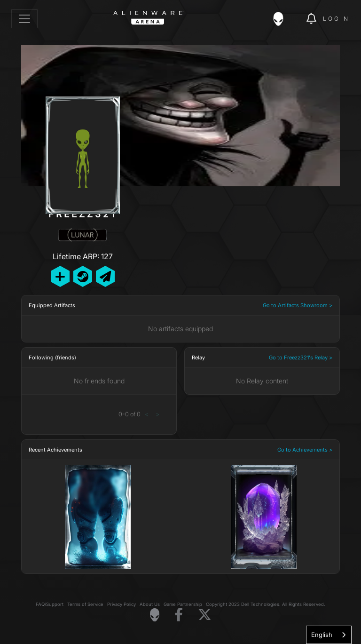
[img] (283, 19)
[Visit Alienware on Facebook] (179, 615)
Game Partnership (183, 604)
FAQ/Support (50, 604)
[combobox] (329, 635)
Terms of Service (85, 604)
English (322, 635)
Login (336, 19)
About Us (150, 604)
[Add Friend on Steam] (83, 276)
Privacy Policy (122, 604)
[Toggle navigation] (24, 19)
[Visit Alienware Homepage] (155, 615)
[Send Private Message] (105, 276)
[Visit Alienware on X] (205, 615)
